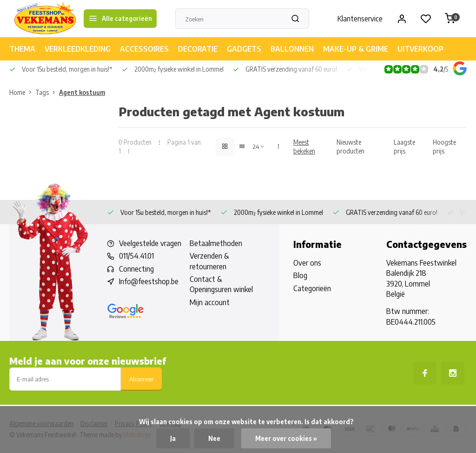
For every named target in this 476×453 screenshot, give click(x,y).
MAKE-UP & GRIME (356, 49)
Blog (300, 275)
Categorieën (312, 288)
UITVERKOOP (420, 49)
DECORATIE (198, 49)
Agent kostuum (82, 92)
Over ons (307, 263)
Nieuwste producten (350, 147)
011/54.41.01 (136, 256)
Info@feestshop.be (149, 281)
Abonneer (141, 379)
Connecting (136, 269)
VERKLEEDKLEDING (78, 49)
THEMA (22, 49)
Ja (173, 438)
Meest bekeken (304, 147)
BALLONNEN (292, 49)
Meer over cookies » (286, 438)
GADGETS (244, 49)
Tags (47, 92)
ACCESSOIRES (144, 49)
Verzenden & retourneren (209, 261)
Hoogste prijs (444, 147)
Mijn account (210, 302)
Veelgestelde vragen (150, 243)
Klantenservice (360, 19)
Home (22, 92)
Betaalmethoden (216, 243)
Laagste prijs (404, 147)
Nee (214, 438)
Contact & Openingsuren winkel (221, 284)
